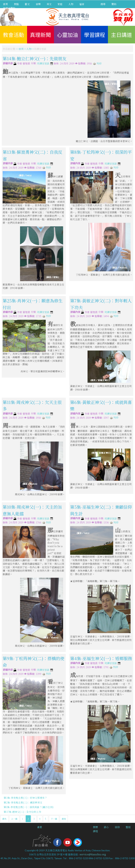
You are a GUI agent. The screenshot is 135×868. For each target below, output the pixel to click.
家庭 (60, 4)
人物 (71, 4)
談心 (106, 827)
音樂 (38, 4)
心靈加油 (67, 35)
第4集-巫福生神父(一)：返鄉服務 (101, 658)
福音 (82, 4)
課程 (95, 831)
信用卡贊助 (9, 8)
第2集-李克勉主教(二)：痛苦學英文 (23, 802)
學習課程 (95, 35)
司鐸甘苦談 (43, 64)
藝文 (27, 4)
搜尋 (103, 4)
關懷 (95, 827)
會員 (40, 827)
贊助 (114, 4)
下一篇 (54, 819)
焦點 (16, 4)
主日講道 (121, 35)
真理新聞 (40, 35)
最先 (4, 819)
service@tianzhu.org (93, 854)
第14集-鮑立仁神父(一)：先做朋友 (35, 58)
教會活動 (14, 35)
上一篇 (14, 819)
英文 (49, 4)
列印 (97, 63)
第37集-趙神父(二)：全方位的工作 (22, 812)
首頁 (5, 4)
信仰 (117, 827)
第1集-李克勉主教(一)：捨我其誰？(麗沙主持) (29, 807)
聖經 (128, 827)
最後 (64, 819)
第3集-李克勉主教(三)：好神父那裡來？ (25, 798)
